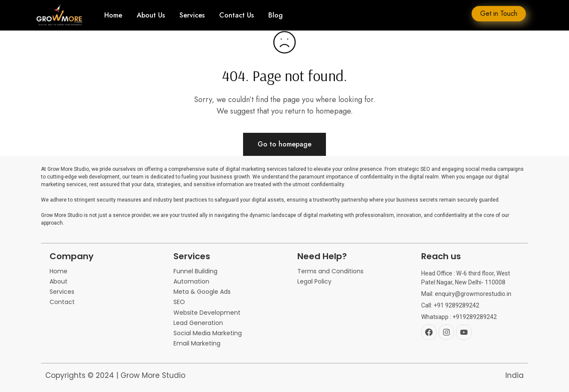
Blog (276, 15)
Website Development (207, 313)
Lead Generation (198, 323)
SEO (179, 302)
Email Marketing (197, 344)
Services (192, 15)
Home (113, 15)
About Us (151, 15)
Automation (191, 282)
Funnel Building (195, 271)
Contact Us (236, 15)
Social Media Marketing (208, 333)
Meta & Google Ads (202, 292)
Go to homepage (284, 144)
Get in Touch (499, 13)
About (59, 282)
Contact (62, 302)
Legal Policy (314, 282)
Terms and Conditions (330, 271)
